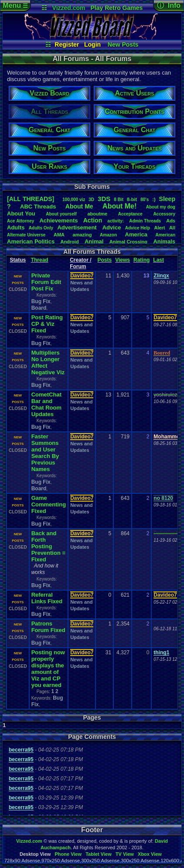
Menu (15, 5)
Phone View (68, 854)
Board (39, 308)
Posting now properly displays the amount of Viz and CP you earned (48, 669)
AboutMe (79, 206)
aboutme (97, 214)
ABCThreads (38, 207)
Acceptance (130, 214)
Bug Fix (41, 301)
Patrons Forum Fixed (48, 627)
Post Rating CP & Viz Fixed (47, 324)
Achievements (58, 220)
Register (67, 44)
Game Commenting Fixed (49, 504)
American (165, 235)
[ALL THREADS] (31, 199)
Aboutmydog (161, 207)
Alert (159, 228)
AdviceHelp (138, 228)
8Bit (119, 200)
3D (91, 200)
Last (158, 260)
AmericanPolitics (31, 241)
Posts (104, 260)
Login (92, 44)
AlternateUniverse (26, 235)
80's (145, 200)
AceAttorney (20, 221)
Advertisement (78, 227)
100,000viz (74, 200)
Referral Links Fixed (47, 598)
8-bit (132, 199)
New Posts (123, 44)
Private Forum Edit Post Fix (46, 282)
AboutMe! (119, 206)
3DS (104, 199)
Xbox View (150, 854)
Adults (16, 227)
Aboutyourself (61, 214)
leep (167, 199)
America (136, 234)
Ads (171, 221)
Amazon (108, 235)
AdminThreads (145, 221)
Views (123, 260)
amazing (82, 235)
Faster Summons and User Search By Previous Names (45, 453)
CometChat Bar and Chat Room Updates (46, 404)
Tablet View (99, 854)
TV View (125, 854)
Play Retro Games (116, 8)
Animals (164, 241)
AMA (59, 235)
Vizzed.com (69, 8)
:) (154, 199)
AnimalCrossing (128, 242)
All (172, 228)
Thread (40, 260)
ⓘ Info (169, 5)
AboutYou (21, 214)
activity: (116, 221)
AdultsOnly (41, 228)
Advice (112, 227)
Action (93, 220)
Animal (94, 241)
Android (69, 242)
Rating (141, 260)
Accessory (164, 214)
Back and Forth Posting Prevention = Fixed (48, 546)
